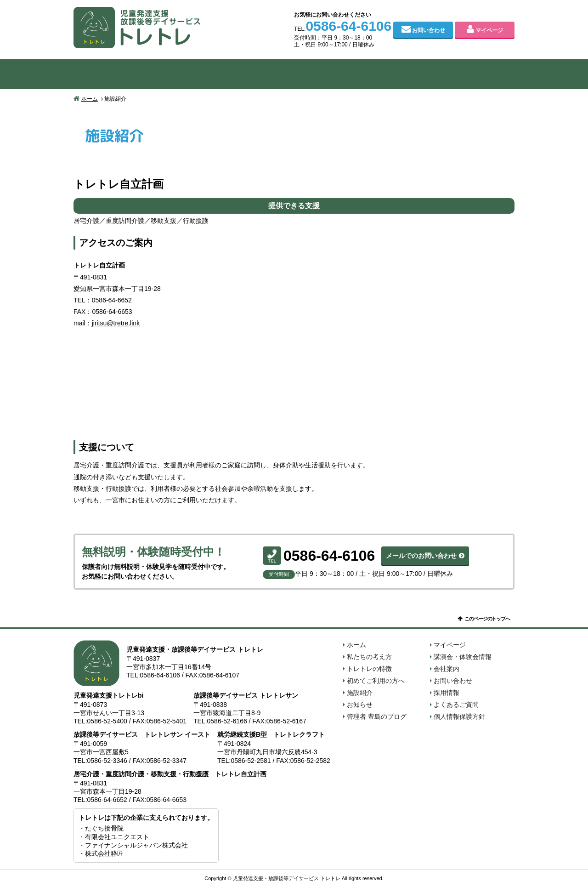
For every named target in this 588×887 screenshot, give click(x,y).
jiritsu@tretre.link (116, 323)
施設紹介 (382, 74)
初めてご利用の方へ (294, 74)
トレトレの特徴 (206, 74)
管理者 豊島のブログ (377, 716)
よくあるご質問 (456, 705)
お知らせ (360, 705)
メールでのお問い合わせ (421, 556)
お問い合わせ (429, 30)
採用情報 (447, 693)
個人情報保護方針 (459, 716)
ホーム (90, 99)
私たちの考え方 (118, 74)
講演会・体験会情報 (463, 657)
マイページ (489, 30)
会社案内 (470, 74)
